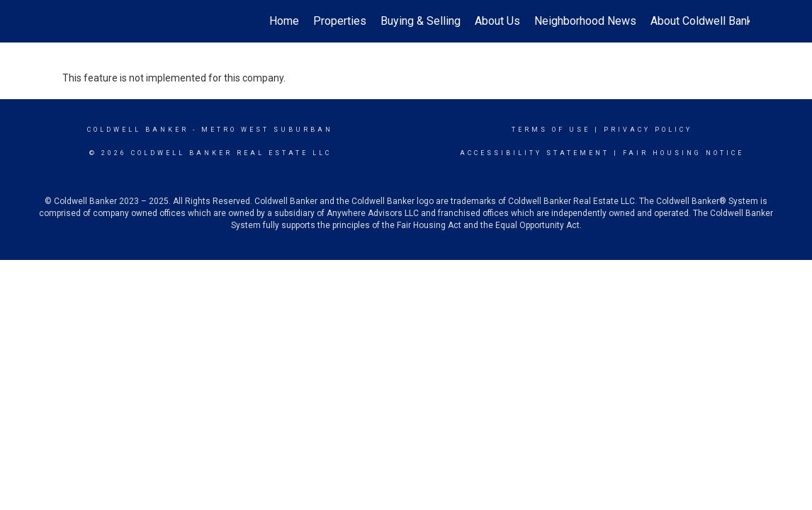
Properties (340, 21)
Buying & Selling (421, 21)
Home (284, 21)
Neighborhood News (585, 21)
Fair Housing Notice (683, 153)
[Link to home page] (70, 21)
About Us (497, 21)
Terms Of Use (551, 130)
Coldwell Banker (138, 130)
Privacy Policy (648, 130)
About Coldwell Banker (706, 21)
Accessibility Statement (535, 153)
